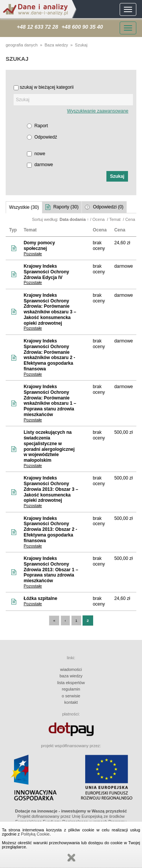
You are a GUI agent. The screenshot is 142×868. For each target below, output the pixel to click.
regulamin (71, 689)
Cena (131, 219)
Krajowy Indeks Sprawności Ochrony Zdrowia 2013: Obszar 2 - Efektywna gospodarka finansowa (50, 530)
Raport (41, 126)
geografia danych (22, 45)
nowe (40, 154)
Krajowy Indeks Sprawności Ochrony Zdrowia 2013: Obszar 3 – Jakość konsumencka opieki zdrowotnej (51, 489)
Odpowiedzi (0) (108, 207)
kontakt (71, 702)
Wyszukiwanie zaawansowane (98, 111)
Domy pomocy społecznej (39, 246)
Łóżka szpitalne (40, 598)
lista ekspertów (71, 683)
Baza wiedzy (56, 45)
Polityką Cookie (35, 834)
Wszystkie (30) (24, 207)
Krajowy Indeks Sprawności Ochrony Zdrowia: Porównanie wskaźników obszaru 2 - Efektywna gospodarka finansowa (49, 355)
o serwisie (71, 696)
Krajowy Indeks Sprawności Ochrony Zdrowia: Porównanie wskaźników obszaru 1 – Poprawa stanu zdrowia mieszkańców (50, 401)
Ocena (99, 219)
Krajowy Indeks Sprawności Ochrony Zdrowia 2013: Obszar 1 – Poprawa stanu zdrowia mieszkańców (51, 570)
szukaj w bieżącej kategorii (47, 87)
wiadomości (71, 669)
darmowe (44, 165)
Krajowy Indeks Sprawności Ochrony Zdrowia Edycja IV (46, 272)
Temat (115, 219)
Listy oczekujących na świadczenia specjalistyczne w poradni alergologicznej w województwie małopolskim (49, 446)
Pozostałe (33, 254)
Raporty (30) (66, 207)
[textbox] (73, 100)
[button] (117, 176)
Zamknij (71, 858)
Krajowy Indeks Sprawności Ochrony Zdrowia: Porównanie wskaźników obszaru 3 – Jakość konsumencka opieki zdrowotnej (50, 309)
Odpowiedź (46, 137)
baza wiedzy (71, 676)
